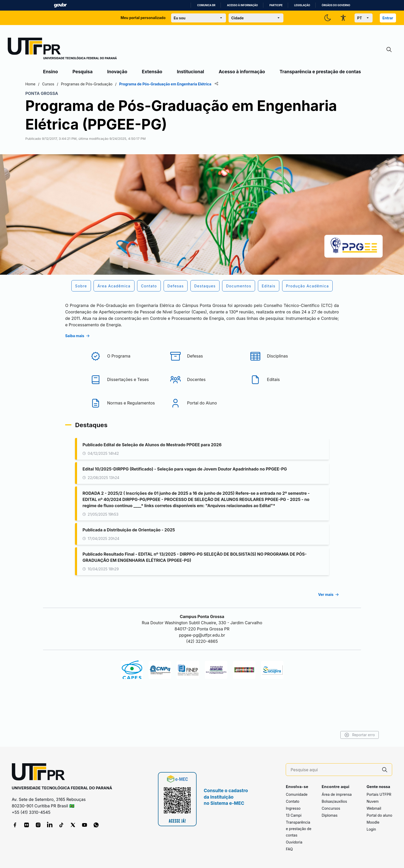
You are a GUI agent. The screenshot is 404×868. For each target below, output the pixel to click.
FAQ (289, 849)
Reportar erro (341, 735)
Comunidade (297, 795)
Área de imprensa (336, 795)
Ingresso (293, 809)
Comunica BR (206, 5)
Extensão (152, 72)
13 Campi (294, 816)
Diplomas (329, 816)
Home (49, 84)
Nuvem (373, 802)
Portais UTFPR (379, 795)
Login (371, 829)
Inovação (117, 72)
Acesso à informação (242, 5)
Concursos (331, 809)
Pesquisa (82, 72)
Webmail (374, 809)
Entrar (388, 18)
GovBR (60, 5)
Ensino (50, 72)
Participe (276, 5)
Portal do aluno (380, 816)
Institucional (190, 72)
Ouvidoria (294, 842)
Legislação (302, 5)
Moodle (373, 822)
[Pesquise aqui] (334, 770)
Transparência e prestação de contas (320, 72)
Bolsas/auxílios (334, 802)
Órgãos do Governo (336, 5)
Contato (292, 802)
